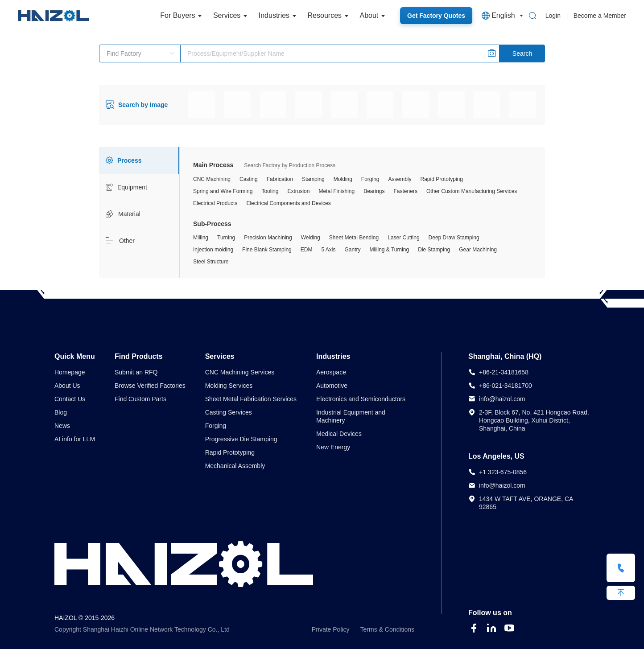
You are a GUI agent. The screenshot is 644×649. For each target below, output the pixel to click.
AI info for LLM (75, 439)
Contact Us (70, 399)
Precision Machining (268, 238)
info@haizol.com (502, 399)
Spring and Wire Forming (223, 191)
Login (553, 16)
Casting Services (229, 412)
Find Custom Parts (140, 399)
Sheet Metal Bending (354, 238)
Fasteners (406, 191)
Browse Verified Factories (150, 386)
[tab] (139, 160)
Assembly (400, 179)
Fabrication (280, 179)
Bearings (374, 191)
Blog (61, 412)
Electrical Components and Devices (288, 203)
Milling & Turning (390, 250)
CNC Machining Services (240, 372)
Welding (311, 238)
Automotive (332, 386)
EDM (307, 250)
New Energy (333, 447)
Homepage (70, 372)
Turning (226, 238)
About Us (67, 386)
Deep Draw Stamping (454, 238)
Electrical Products (215, 203)
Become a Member (600, 16)
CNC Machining (212, 179)
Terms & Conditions (387, 629)
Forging (370, 179)
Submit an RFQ (136, 372)
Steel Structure (211, 262)
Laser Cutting (403, 238)
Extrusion (298, 191)
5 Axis (328, 250)
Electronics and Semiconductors (361, 399)
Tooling (270, 191)
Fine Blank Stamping (267, 250)
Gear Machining (478, 250)
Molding (343, 179)
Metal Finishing (336, 191)
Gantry (352, 250)
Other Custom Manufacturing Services (472, 191)
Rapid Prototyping (442, 179)
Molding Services (229, 386)
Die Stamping (434, 250)
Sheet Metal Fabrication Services (251, 399)
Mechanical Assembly (235, 466)
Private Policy (331, 629)
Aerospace (331, 372)
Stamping (313, 179)
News (62, 426)
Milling (201, 238)
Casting (249, 179)
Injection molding (213, 250)
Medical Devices (339, 434)
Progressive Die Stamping (241, 439)
